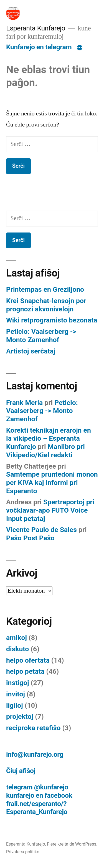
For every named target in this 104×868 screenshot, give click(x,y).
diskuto (17, 649)
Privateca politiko (23, 852)
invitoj (16, 694)
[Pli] (80, 48)
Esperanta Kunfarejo (36, 28)
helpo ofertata (28, 660)
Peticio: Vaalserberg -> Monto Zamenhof (41, 336)
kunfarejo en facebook (39, 795)
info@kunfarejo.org (35, 754)
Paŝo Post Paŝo (30, 538)
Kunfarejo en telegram (39, 47)
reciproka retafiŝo (33, 728)
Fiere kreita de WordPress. (72, 844)
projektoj (20, 716)
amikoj (17, 638)
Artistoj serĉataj (31, 351)
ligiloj (15, 705)
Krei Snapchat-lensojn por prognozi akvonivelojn (46, 305)
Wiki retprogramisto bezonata (52, 320)
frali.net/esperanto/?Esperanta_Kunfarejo (37, 808)
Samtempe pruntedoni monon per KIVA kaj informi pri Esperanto (52, 482)
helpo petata (25, 671)
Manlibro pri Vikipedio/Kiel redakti (45, 451)
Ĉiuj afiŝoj (21, 771)
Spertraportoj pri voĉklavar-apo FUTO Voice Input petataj (50, 510)
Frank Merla (24, 403)
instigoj (18, 683)
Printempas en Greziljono (45, 289)
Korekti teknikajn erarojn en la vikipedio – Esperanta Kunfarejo (49, 438)
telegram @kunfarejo (37, 787)
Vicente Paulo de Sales (41, 530)
